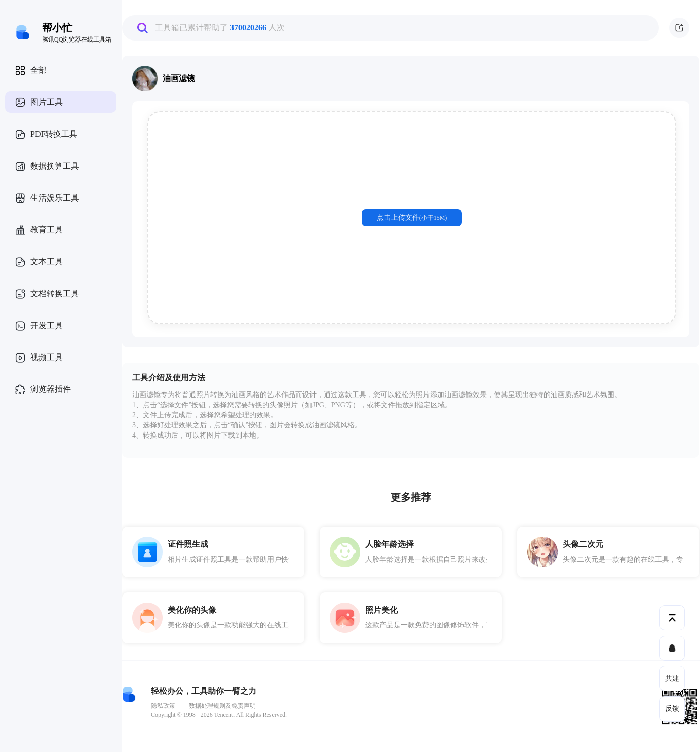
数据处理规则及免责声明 (222, 706)
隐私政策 (163, 706)
